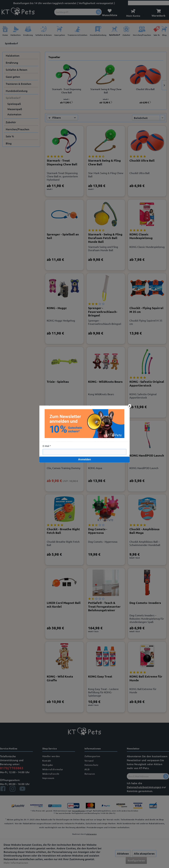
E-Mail (46, 446)
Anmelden (84, 459)
